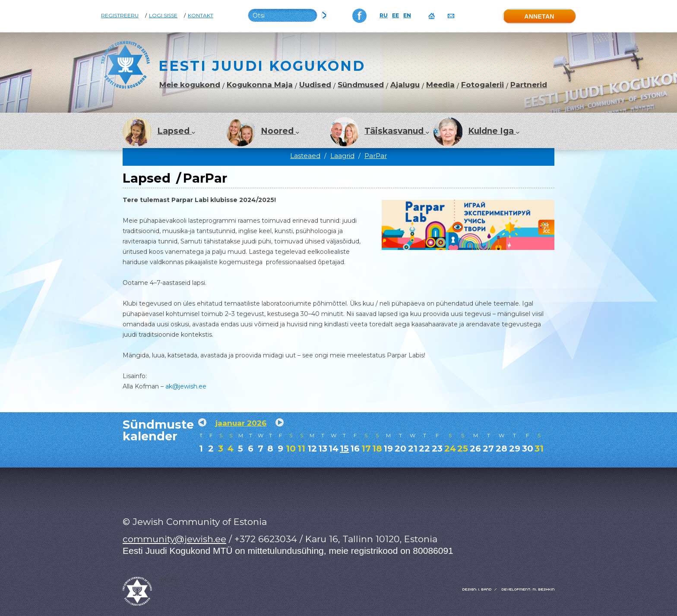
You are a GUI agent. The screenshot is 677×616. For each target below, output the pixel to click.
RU (384, 16)
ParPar (376, 156)
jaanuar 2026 (241, 423)
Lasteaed (305, 156)
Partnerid (529, 85)
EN (407, 16)
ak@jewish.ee (186, 386)
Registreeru (120, 16)
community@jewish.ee (174, 539)
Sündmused (361, 85)
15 (344, 449)
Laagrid (342, 156)
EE (395, 16)
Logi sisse (163, 16)
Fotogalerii (482, 85)
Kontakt (201, 16)
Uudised (315, 85)
